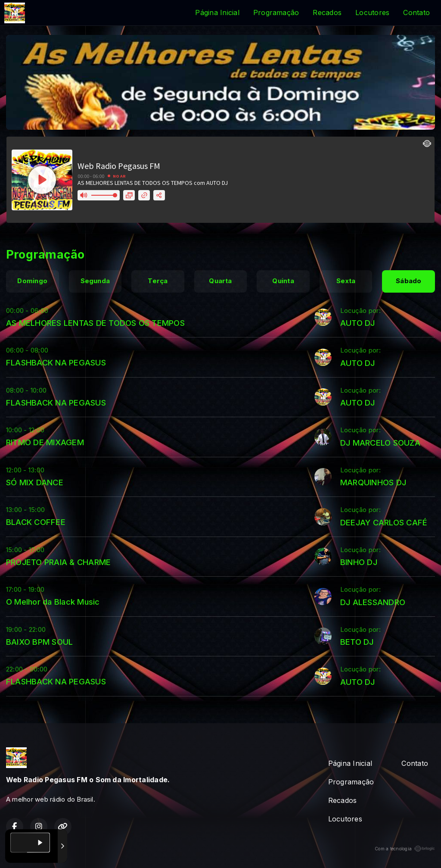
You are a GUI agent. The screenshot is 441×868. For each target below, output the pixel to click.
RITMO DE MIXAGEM (45, 442)
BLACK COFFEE (36, 522)
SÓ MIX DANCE (35, 482)
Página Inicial (217, 12)
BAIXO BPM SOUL (39, 642)
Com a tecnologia (405, 849)
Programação (276, 12)
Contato (416, 12)
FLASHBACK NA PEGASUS (56, 362)
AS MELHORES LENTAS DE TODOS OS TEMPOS (95, 323)
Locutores (372, 12)
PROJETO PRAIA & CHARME (58, 562)
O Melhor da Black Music (53, 602)
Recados (327, 12)
